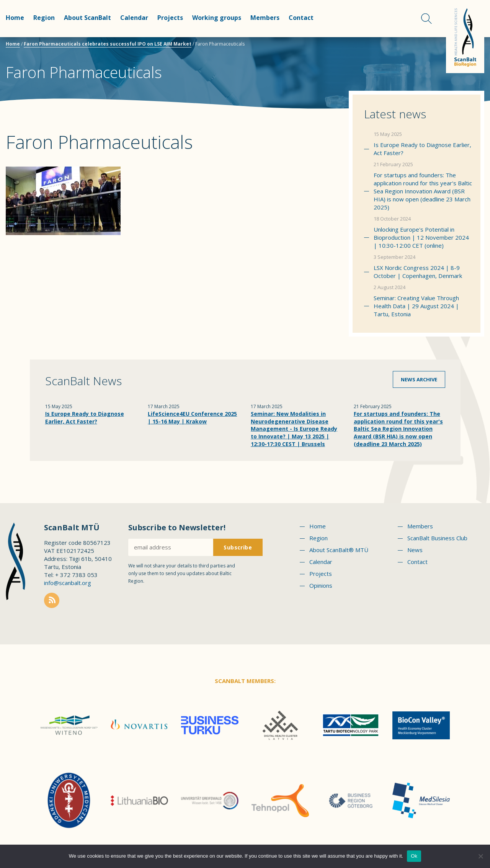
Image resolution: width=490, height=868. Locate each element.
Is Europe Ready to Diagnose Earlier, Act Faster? (422, 149)
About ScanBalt (87, 18)
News (415, 550)
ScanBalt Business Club (437, 538)
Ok (414, 856)
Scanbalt (465, 37)
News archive (419, 379)
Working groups (217, 18)
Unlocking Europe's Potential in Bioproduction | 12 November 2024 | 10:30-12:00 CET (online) (421, 237)
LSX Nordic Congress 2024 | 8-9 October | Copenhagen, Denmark (418, 272)
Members (265, 18)
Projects (170, 18)
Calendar (134, 18)
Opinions (321, 585)
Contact (301, 18)
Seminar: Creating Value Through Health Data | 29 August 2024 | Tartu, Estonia (416, 306)
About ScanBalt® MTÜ (339, 550)
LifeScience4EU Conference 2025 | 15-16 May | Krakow (192, 418)
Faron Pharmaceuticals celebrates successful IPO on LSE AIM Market (108, 44)
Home (15, 18)
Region (44, 18)
